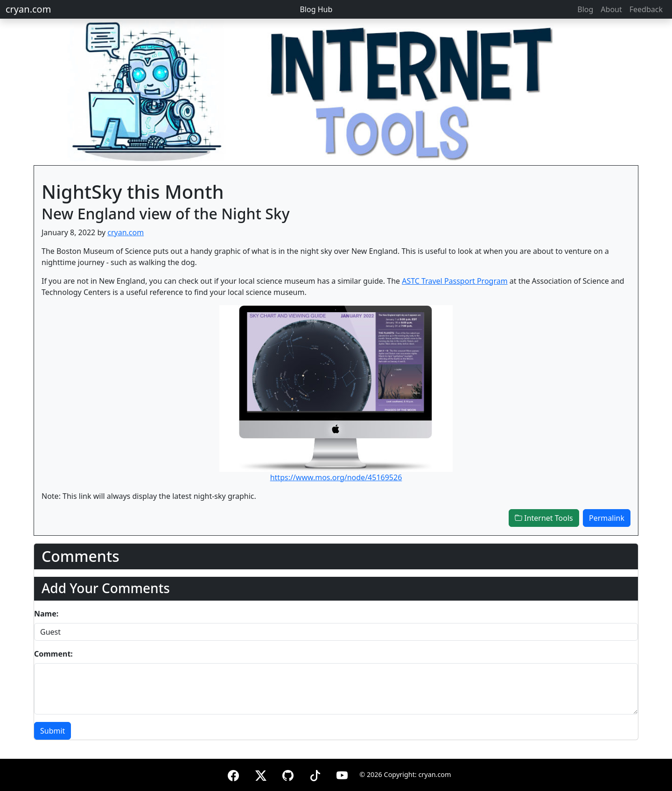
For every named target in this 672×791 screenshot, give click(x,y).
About (611, 9)
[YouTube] (342, 774)
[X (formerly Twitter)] (261, 774)
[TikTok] (315, 774)
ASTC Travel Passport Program (455, 281)
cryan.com (28, 9)
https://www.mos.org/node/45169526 (336, 477)
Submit (52, 731)
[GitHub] (288, 774)
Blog (585, 9)
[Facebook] (233, 774)
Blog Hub (316, 9)
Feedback (646, 9)
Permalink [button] (607, 518)
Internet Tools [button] (544, 518)
